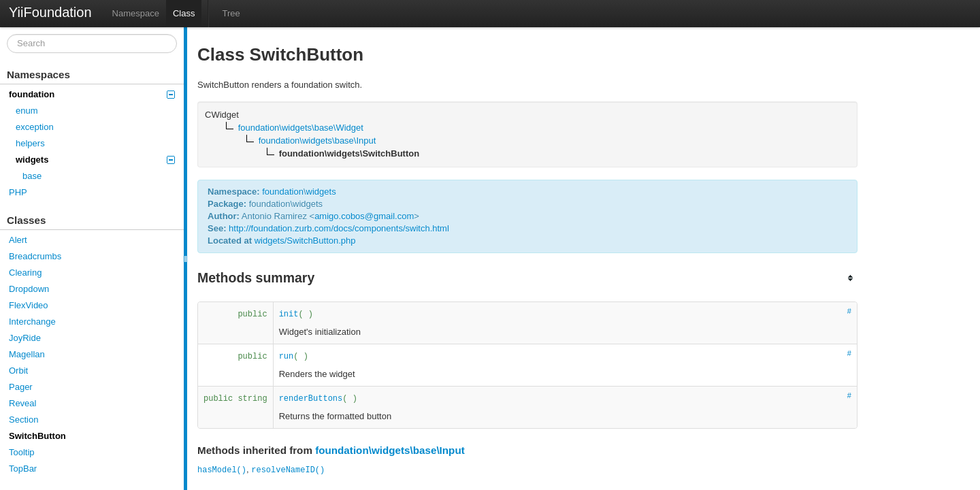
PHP (18, 192)
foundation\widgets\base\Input (390, 450)
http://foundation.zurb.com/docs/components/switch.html (339, 228)
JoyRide (25, 338)
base (32, 176)
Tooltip (22, 452)
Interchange (32, 322)
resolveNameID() (288, 470)
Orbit (18, 371)
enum (27, 111)
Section (23, 420)
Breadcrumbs (35, 256)
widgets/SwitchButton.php (305, 241)
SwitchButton (37, 436)
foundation (92, 94)
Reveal (22, 403)
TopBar (23, 469)
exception (35, 127)
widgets (95, 160)
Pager (21, 387)
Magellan (27, 354)
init (289, 314)
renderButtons (311, 399)
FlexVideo (29, 305)
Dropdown (29, 289)
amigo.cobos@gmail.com (364, 216)
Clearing (25, 273)
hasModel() (222, 470)
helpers (30, 143)
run (287, 357)
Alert (18, 240)
